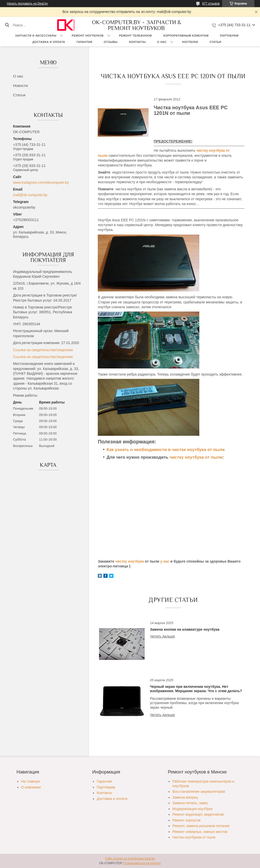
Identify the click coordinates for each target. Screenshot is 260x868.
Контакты (137, 42)
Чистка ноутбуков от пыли (194, 837)
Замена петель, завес (190, 803)
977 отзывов (211, 4)
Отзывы (111, 42)
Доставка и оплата (49, 42)
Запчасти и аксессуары (36, 36)
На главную (31, 781)
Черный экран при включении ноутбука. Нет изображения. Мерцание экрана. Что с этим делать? (196, 689)
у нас (165, 561)
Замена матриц (185, 797)
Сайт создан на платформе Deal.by (130, 859)
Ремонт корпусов (186, 820)
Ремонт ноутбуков (88, 36)
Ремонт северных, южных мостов (200, 832)
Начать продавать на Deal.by (27, 4)
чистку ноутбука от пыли (196, 457)
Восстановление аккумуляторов (199, 792)
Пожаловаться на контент (143, 863)
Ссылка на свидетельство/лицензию (43, 350)
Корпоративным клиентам (186, 36)
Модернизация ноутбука (192, 809)
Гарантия (84, 42)
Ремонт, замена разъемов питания (201, 826)
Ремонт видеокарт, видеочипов (198, 814)
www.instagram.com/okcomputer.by (41, 182)
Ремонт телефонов (136, 36)
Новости (20, 86)
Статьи (215, 42)
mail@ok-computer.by (30, 195)
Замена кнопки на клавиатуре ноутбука (185, 629)
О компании (31, 787)
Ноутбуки (190, 42)
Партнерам (229, 36)
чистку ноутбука (130, 561)
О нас (162, 42)
